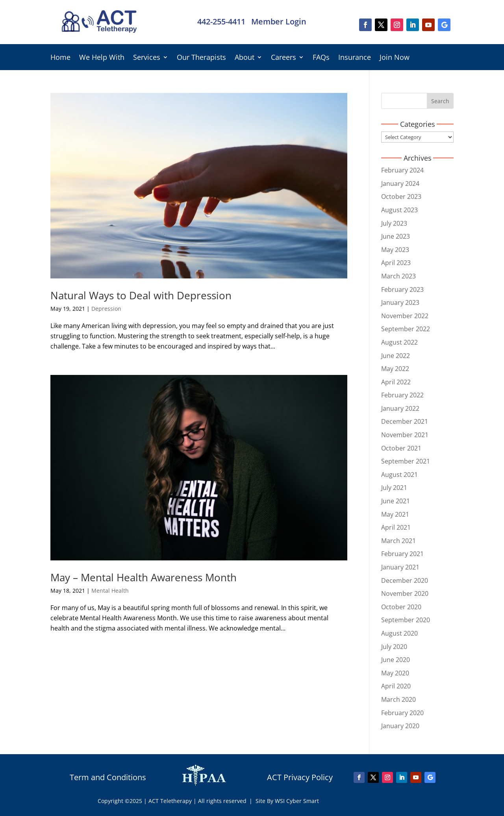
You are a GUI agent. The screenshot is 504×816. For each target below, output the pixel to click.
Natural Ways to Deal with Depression (141, 295)
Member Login (279, 21)
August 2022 (399, 342)
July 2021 (394, 488)
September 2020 (406, 620)
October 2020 (401, 607)
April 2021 (396, 527)
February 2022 (402, 395)
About (245, 58)
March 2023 (398, 276)
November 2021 (405, 435)
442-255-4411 (221, 21)
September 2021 (406, 461)
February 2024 (402, 170)
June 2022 (396, 356)
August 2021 (399, 475)
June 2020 (396, 660)
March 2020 (398, 699)
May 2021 (395, 514)
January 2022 (400, 408)
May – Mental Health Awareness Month (144, 577)
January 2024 (400, 184)
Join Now (395, 58)
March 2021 (398, 541)
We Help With (102, 58)
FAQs (321, 58)
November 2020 (405, 593)
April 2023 (396, 263)
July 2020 (394, 647)
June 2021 (396, 501)
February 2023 (402, 289)
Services (147, 58)
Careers (283, 58)
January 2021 (400, 567)
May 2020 (395, 673)
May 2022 (395, 369)
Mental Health (110, 591)
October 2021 (401, 448)
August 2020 (399, 633)
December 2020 (405, 580)
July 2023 (394, 223)
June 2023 (396, 236)
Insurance (355, 58)
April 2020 (396, 686)
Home (60, 58)
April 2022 (396, 382)
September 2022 (406, 329)
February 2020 (402, 713)
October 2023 (401, 197)
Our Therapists (201, 58)
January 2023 (400, 302)
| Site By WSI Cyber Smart (284, 801)
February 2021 (402, 554)
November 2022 (405, 316)
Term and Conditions (108, 777)
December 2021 (405, 421)
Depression (106, 309)
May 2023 (395, 250)
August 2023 (399, 210)
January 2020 (400, 726)
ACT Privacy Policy (300, 777)
